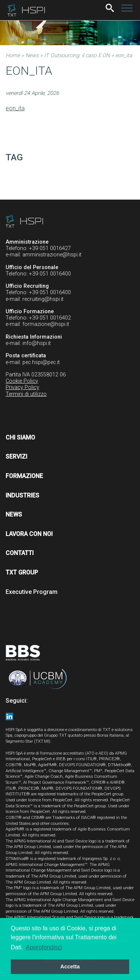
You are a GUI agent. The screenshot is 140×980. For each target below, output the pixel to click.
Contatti (20, 553)
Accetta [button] (70, 967)
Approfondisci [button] (44, 947)
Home (13, 56)
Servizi (16, 457)
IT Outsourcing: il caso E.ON (77, 56)
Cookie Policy (22, 381)
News (32, 56)
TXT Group (22, 572)
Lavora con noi (29, 534)
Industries (22, 495)
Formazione (24, 476)
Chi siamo (20, 437)
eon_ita (15, 108)
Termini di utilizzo (26, 394)
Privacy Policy (22, 387)
